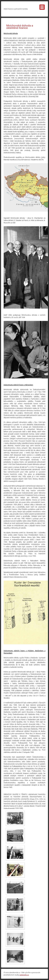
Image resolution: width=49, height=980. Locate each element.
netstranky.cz (24, 975)
